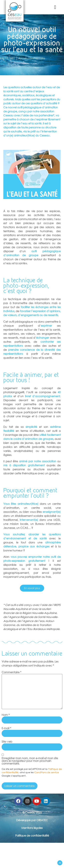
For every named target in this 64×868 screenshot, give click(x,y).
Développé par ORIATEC (32, 820)
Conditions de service (47, 772)
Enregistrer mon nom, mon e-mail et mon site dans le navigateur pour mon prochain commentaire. (30, 761)
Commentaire (12, 672)
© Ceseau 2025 (32, 812)
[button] (55, 7)
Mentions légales (32, 828)
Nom (6, 715)
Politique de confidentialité (32, 836)
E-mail (6, 728)
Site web (7, 742)
